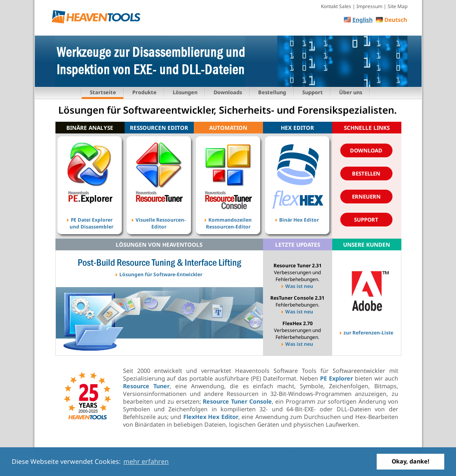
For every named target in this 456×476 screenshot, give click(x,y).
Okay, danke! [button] (410, 461)
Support (313, 92)
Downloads (228, 92)
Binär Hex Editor (297, 218)
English (363, 20)
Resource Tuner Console (237, 401)
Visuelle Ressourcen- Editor (159, 218)
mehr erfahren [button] (146, 461)
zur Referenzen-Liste (367, 331)
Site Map (398, 6)
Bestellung (272, 92)
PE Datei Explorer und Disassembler (90, 218)
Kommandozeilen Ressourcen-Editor (228, 218)
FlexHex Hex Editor (211, 417)
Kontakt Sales (336, 6)
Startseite (103, 92)
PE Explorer (336, 378)
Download (366, 150)
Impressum (369, 6)
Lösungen (185, 92)
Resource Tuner (146, 386)
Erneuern (366, 197)
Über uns (351, 92)
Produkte (144, 92)
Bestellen (366, 173)
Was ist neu (297, 286)
